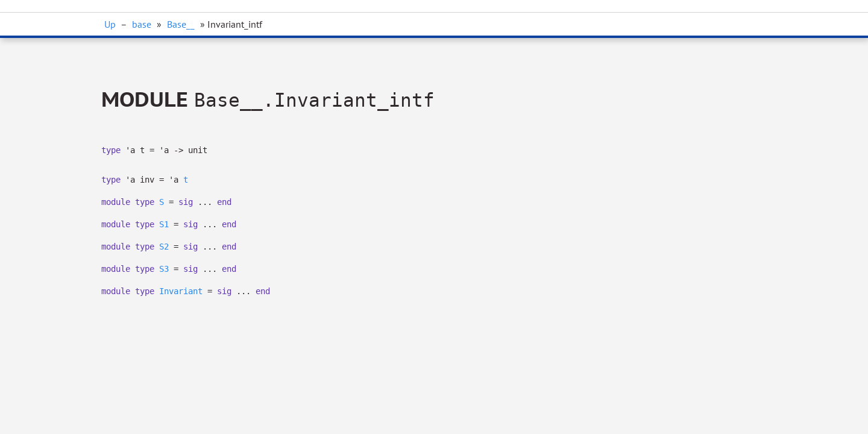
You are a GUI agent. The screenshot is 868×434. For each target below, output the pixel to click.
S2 (164, 247)
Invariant (181, 291)
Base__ (181, 24)
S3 (164, 269)
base (142, 24)
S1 (164, 224)
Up (110, 24)
